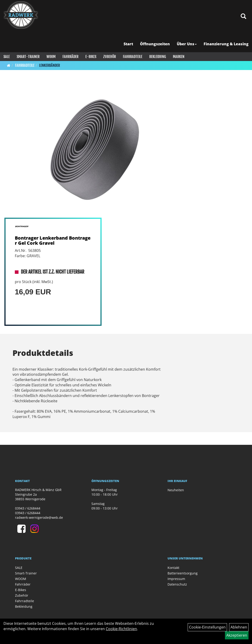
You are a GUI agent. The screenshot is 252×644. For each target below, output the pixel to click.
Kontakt (173, 568)
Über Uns (187, 44)
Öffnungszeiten (155, 44)
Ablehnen (239, 627)
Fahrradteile (133, 57)
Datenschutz (177, 584)
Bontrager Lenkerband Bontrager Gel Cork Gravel (53, 240)
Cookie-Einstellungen (207, 627)
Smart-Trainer (28, 57)
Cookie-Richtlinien (121, 629)
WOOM (51, 57)
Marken (179, 57)
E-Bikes (91, 57)
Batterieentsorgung (183, 573)
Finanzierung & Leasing (226, 44)
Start (128, 44)
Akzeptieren (237, 635)
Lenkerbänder (50, 65)
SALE (7, 57)
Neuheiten (176, 490)
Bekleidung (158, 57)
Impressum (176, 579)
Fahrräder (70, 57)
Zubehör (110, 57)
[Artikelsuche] (243, 17)
